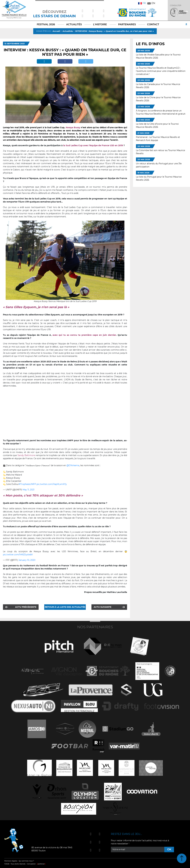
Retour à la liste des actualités (65, 607)
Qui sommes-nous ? (26, 861)
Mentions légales (11, 861)
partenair (41, 864)
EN (151, 3)
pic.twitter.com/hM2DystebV (18, 555)
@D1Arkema (73, 465)
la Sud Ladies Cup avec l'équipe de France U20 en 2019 (93, 145)
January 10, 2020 (27, 560)
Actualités (68, 31)
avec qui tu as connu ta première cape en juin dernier (84, 335)
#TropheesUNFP (27, 484)
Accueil (56, 31)
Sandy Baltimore (26, 455)
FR (142, 3)
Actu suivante (102, 607)
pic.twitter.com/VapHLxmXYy (52, 484)
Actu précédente (26, 607)
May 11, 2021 (28, 490)
